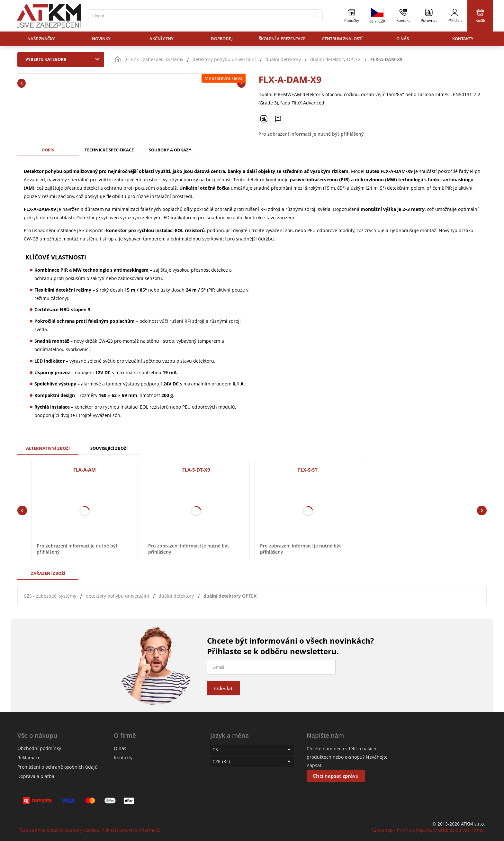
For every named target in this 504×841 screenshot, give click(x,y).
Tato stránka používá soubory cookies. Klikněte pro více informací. (90, 830)
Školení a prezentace (282, 39)
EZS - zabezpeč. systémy (50, 596)
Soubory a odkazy (170, 150)
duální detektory (176, 596)
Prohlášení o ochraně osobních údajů (58, 767)
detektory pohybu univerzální (117, 596)
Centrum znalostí (342, 39)
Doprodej (222, 39)
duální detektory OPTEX (230, 596)
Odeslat (223, 688)
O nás (403, 39)
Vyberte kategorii (64, 59)
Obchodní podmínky (39, 748)
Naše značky (41, 39)
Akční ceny (162, 39)
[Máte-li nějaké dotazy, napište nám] (278, 119)
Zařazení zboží (48, 573)
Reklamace (29, 758)
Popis (48, 150)
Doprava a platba (36, 776)
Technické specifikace (109, 150)
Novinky (101, 39)
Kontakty (463, 39)
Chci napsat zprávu (336, 776)
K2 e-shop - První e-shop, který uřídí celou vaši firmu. (428, 830)
